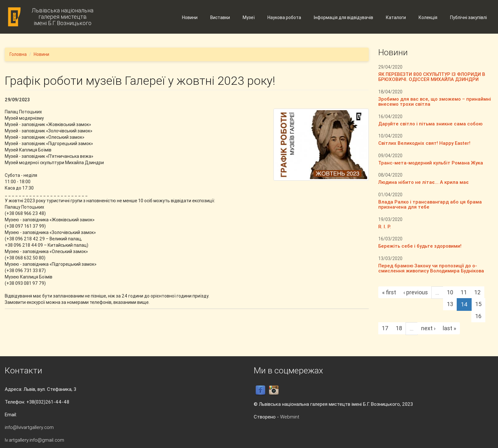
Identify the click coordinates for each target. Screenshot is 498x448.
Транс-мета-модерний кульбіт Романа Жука (431, 163)
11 (464, 292)
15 (478, 304)
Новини (190, 17)
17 (385, 328)
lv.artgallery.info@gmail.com (34, 440)
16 (478, 316)
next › (428, 328)
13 (450, 304)
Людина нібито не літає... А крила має (424, 182)
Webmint (290, 417)
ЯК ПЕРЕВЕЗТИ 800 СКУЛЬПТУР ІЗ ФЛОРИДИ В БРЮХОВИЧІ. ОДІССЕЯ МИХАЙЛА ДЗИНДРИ (432, 77)
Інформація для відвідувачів (343, 17)
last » (449, 328)
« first (389, 292)
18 (399, 328)
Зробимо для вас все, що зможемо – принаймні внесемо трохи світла (435, 102)
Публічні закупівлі (468, 17)
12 (477, 292)
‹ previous (416, 292)
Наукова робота (284, 17)
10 (450, 292)
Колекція (428, 17)
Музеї (249, 17)
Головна (18, 54)
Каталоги (396, 17)
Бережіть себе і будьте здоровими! (420, 246)
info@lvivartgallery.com (29, 427)
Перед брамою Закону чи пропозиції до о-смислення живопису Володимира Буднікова (431, 268)
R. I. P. (385, 227)
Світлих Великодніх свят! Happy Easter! (424, 143)
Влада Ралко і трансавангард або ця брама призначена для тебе (430, 204)
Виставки (220, 17)
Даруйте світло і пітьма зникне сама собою (430, 124)
